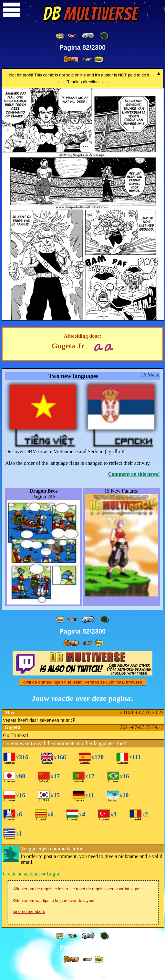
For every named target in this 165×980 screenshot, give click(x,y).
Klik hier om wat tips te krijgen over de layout (53, 911)
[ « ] (88, 36)
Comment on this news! (134, 474)
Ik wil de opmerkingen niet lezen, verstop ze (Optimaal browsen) (82, 693)
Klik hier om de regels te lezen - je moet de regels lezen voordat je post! (78, 900)
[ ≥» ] (88, 60)
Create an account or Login (31, 885)
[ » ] (71, 59)
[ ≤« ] (72, 36)
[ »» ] (99, 60)
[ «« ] (60, 36)
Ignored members (29, 922)
